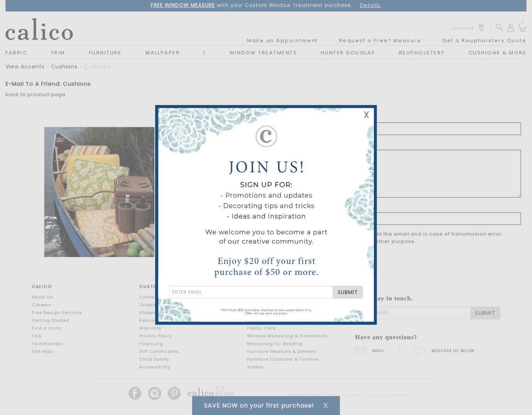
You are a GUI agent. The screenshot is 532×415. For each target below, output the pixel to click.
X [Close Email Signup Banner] (366, 115)
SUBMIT (348, 292)
